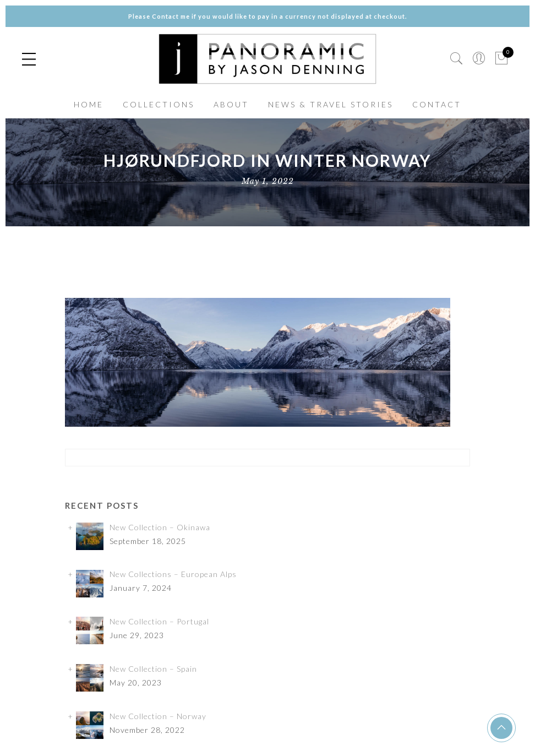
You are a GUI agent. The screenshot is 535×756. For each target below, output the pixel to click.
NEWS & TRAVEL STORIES (331, 104)
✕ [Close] (522, 378)
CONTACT (437, 104)
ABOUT (231, 104)
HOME (89, 104)
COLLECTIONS (159, 104)
